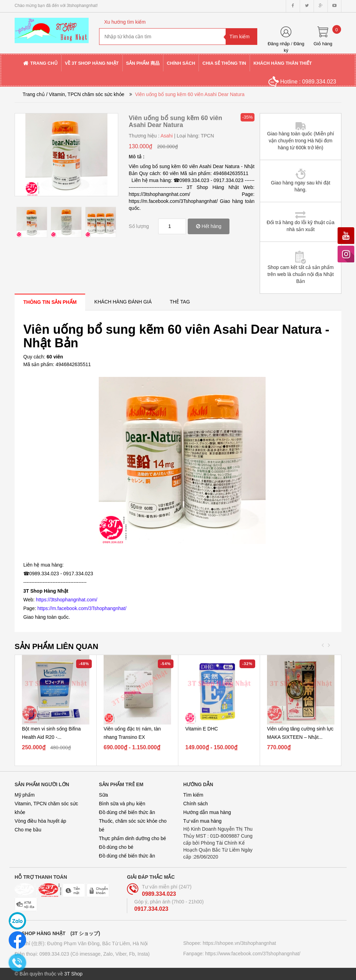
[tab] (50, 302)
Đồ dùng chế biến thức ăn (127, 812)
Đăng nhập (279, 44)
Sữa (104, 795)
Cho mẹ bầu (28, 830)
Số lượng (139, 226)
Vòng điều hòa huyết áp (40, 821)
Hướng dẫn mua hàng (207, 812)
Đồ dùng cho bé (116, 847)
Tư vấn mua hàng (202, 821)
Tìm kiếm (193, 795)
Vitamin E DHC (202, 729)
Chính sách (196, 804)
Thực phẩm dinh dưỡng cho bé (133, 838)
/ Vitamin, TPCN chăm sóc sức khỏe (85, 94)
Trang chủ (34, 94)
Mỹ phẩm (25, 795)
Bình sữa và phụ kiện (122, 804)
